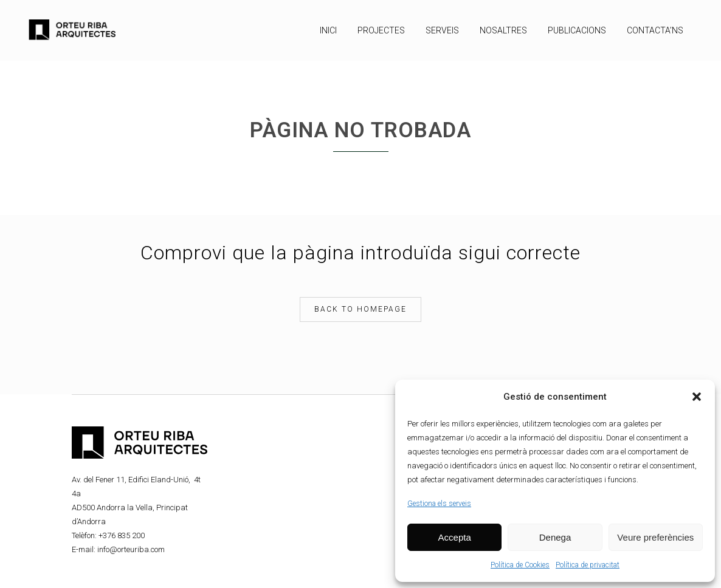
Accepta (455, 537)
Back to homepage (360, 309)
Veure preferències (655, 537)
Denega (555, 537)
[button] (697, 397)
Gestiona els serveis (439, 504)
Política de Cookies (520, 565)
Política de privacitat (588, 565)
